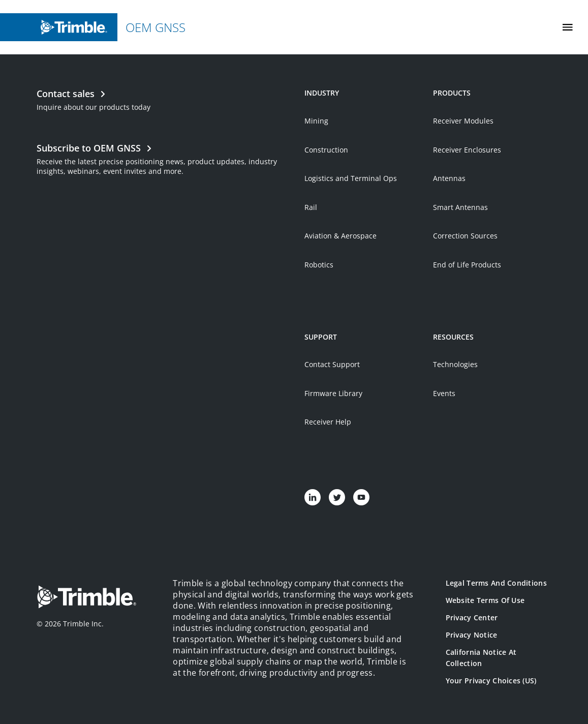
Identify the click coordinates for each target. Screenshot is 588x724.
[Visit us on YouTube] (361, 497)
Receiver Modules (463, 121)
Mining (316, 121)
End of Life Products (467, 265)
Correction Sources (465, 236)
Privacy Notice (472, 635)
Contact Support (332, 364)
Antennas (449, 178)
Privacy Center (472, 617)
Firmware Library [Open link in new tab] (333, 393)
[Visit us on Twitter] (337, 497)
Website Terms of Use (485, 600)
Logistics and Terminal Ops (351, 178)
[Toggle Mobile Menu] (568, 27)
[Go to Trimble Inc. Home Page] (86, 598)
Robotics (319, 265)
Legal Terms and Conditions (496, 583)
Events (444, 393)
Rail (311, 207)
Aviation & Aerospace (341, 236)
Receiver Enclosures (467, 150)
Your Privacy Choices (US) (491, 681)
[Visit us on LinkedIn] (313, 497)
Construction (326, 150)
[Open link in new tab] (165, 158)
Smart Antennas (460, 207)
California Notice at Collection (481, 658)
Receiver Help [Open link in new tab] (328, 422)
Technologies (455, 364)
